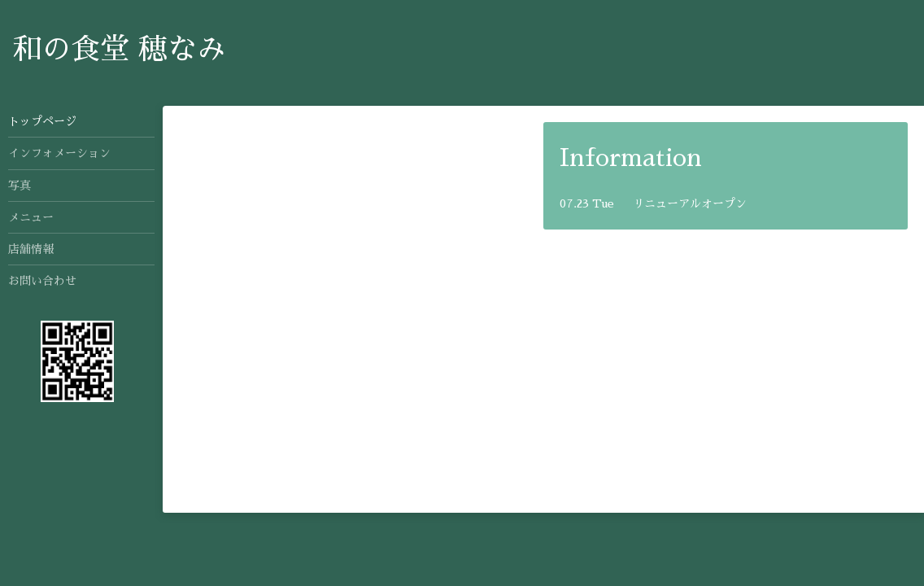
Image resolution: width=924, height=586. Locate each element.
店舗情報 (31, 249)
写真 (20, 186)
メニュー (31, 217)
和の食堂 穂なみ (119, 50)
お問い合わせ (42, 281)
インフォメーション (59, 153)
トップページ (42, 121)
